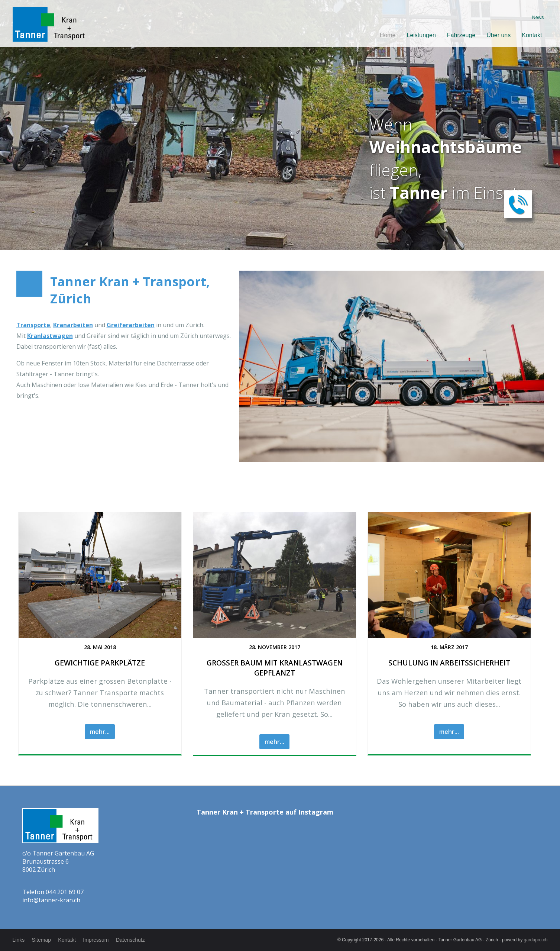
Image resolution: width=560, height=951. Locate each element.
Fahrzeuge (461, 35)
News (538, 17)
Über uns (499, 35)
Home (388, 35)
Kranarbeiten (73, 325)
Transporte (33, 325)
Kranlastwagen (50, 336)
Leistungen (421, 35)
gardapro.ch (536, 940)
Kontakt (532, 35)
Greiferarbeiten (131, 325)
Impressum (96, 940)
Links (19, 940)
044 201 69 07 (65, 892)
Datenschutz (131, 940)
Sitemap (41, 940)
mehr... (100, 732)
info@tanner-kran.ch (51, 900)
